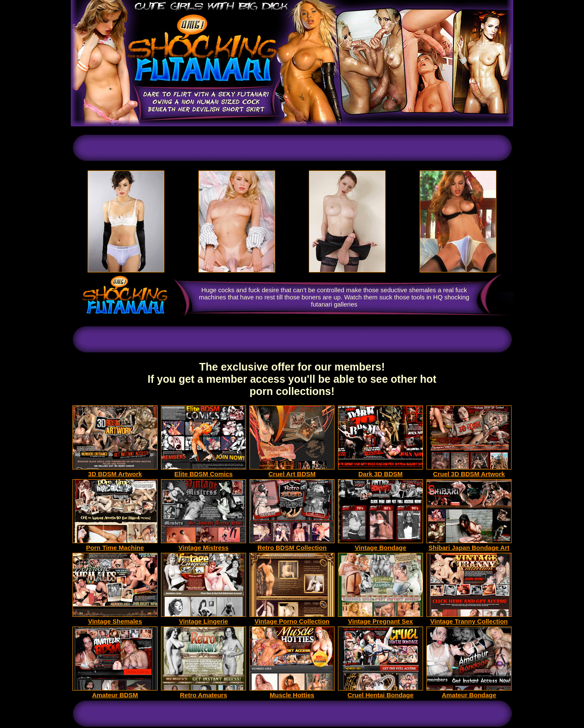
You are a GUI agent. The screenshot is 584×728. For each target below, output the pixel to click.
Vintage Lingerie (204, 618)
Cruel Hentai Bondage (380, 692)
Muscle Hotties (292, 692)
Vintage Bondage (380, 545)
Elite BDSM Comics (204, 471)
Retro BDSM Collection (292, 545)
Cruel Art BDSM (292, 471)
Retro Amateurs (204, 692)
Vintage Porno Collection (292, 618)
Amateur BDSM (115, 692)
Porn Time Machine (115, 545)
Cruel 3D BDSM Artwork (469, 471)
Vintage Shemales (115, 618)
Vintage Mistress (204, 545)
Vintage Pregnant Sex (380, 618)
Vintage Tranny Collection (469, 618)
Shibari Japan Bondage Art (469, 545)
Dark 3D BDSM (380, 471)
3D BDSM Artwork (115, 471)
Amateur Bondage (469, 692)
